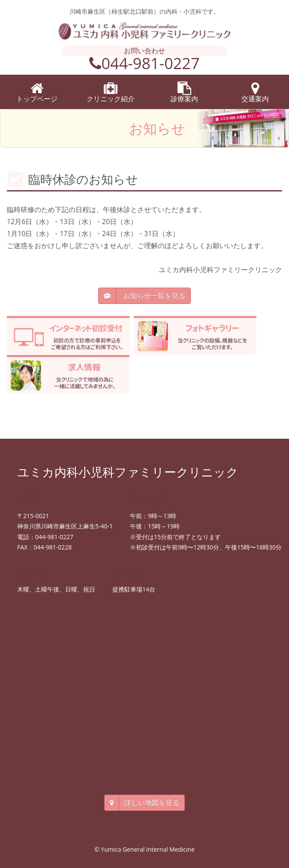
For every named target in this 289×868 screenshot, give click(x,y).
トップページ (37, 93)
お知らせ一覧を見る (144, 296)
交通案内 (255, 93)
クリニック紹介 (111, 93)
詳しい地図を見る (144, 803)
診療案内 (184, 93)
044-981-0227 (144, 63)
